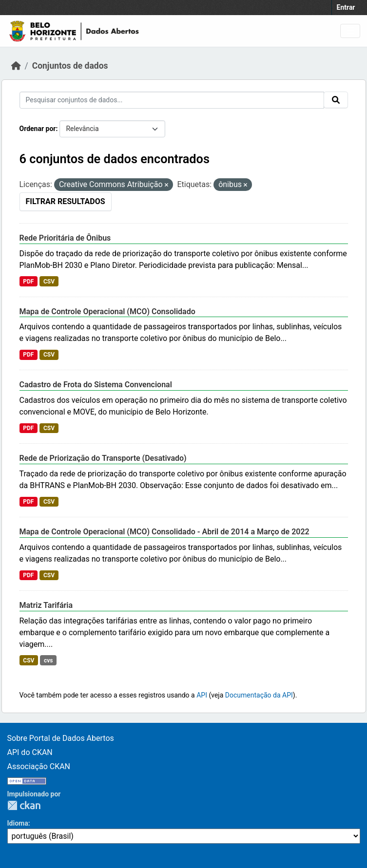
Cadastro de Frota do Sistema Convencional (96, 385)
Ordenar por (38, 129)
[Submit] (336, 100)
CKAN (24, 805)
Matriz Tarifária (46, 605)
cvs (48, 660)
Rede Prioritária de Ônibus (65, 238)
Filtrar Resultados (66, 201)
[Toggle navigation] (350, 31)
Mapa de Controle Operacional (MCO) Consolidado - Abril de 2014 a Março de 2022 (164, 532)
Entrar (346, 7)
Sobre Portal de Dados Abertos (61, 738)
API (202, 695)
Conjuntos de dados (70, 66)
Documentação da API (259, 695)
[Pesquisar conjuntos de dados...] (172, 100)
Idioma (18, 823)
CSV (49, 282)
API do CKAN (30, 752)
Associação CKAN (39, 766)
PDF (28, 282)
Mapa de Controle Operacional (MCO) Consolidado (107, 311)
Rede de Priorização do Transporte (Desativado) (103, 458)
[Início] (16, 66)
